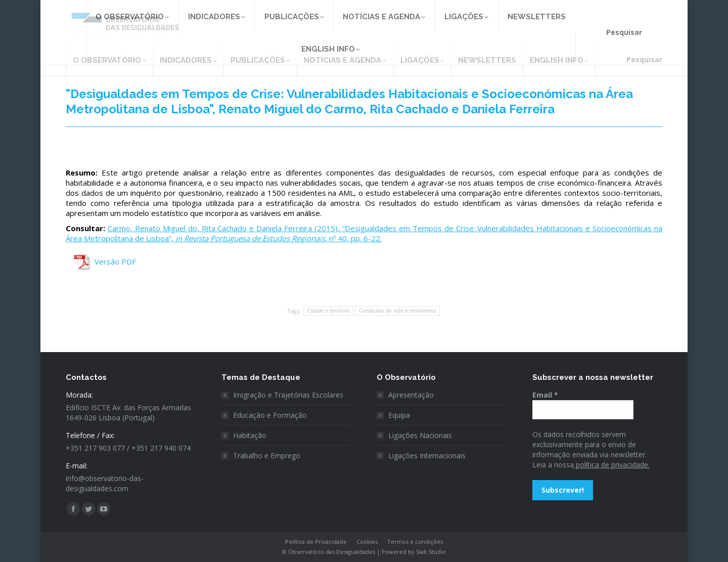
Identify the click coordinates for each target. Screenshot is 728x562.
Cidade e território (328, 311)
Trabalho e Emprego (267, 456)
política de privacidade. (612, 465)
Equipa (399, 415)
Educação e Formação (270, 415)
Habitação (250, 435)
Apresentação (411, 395)
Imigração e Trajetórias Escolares (288, 395)
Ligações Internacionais (427, 456)
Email (545, 395)
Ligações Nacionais (420, 435)
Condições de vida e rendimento (397, 311)
